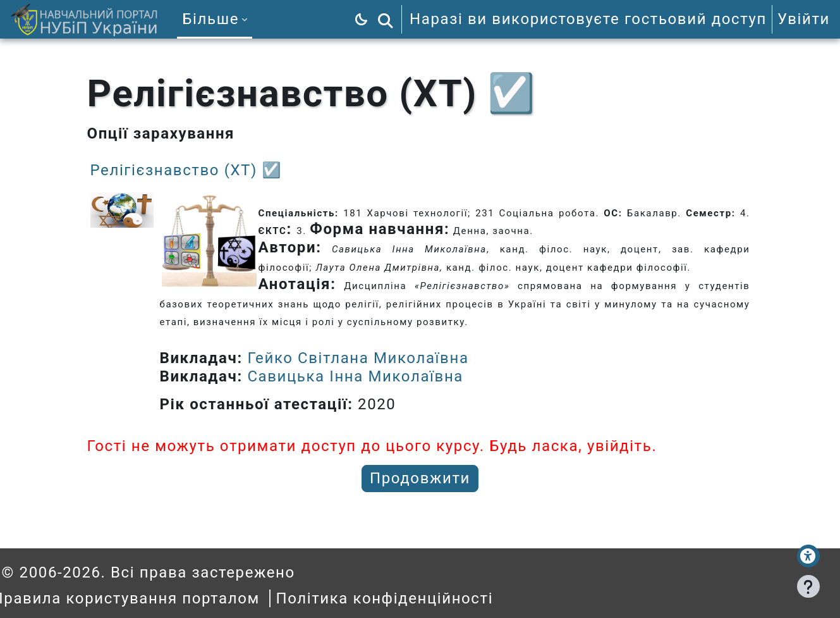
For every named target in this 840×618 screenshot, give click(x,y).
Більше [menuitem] (210, 19)
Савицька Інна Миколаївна (355, 376)
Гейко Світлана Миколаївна (358, 358)
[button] (386, 19)
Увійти (804, 19)
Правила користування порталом (144, 598)
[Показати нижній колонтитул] (808, 586)
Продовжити (420, 478)
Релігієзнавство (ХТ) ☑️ (186, 170)
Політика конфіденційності (403, 598)
